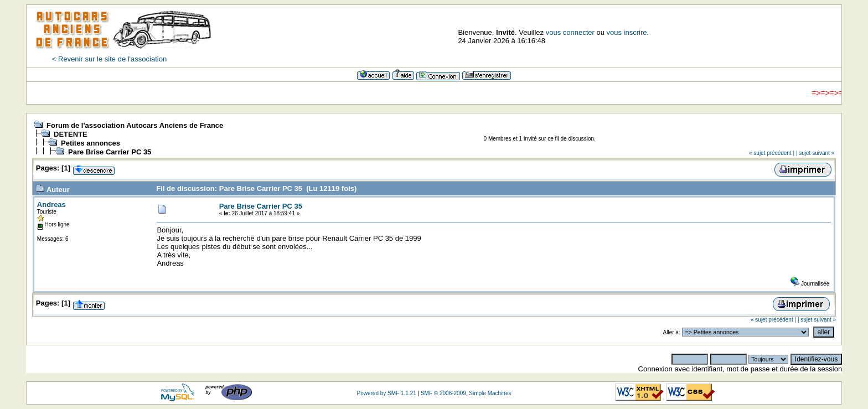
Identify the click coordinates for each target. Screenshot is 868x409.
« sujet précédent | (772, 153)
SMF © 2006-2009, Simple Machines (466, 393)
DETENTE (71, 134)
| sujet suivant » (815, 153)
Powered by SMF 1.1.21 (386, 393)
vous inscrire (627, 32)
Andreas (51, 204)
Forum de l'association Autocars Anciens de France (135, 125)
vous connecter (570, 32)
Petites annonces (91, 143)
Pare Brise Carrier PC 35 (110, 152)
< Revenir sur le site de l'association (109, 59)
